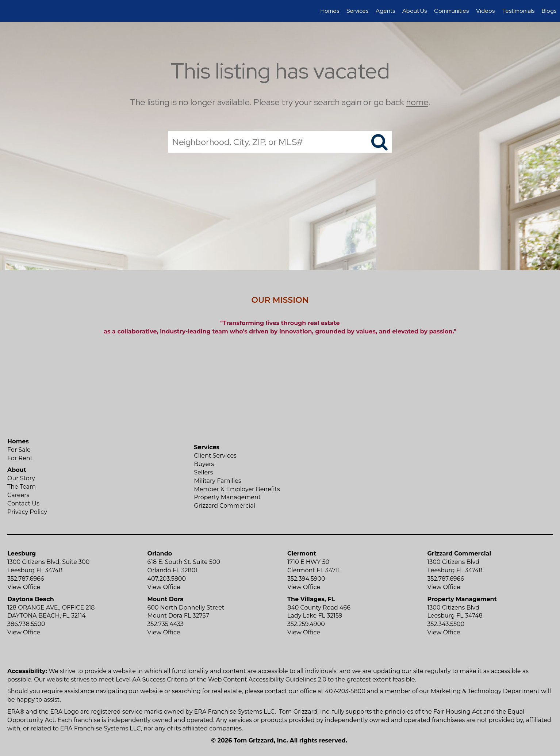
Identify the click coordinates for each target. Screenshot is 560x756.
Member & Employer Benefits (237, 489)
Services (357, 11)
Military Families (217, 481)
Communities (451, 11)
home (417, 102)
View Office (24, 587)
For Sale (19, 450)
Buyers (204, 464)
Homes (330, 11)
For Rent (20, 458)
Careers (18, 495)
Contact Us (23, 503)
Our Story (21, 478)
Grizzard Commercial (225, 506)
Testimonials (518, 11)
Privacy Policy (27, 512)
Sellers (203, 472)
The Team (22, 487)
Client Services (215, 456)
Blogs (549, 11)
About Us (415, 11)
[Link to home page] (9, 11)
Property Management (227, 497)
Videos (485, 11)
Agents (385, 11)
